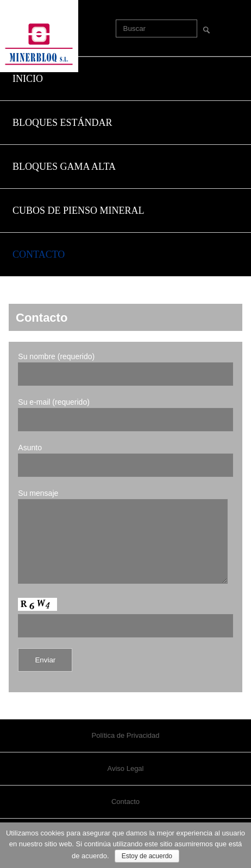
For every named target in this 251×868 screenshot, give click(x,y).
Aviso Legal (126, 785)
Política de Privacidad (125, 752)
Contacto (125, 818)
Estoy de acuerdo (147, 856)
